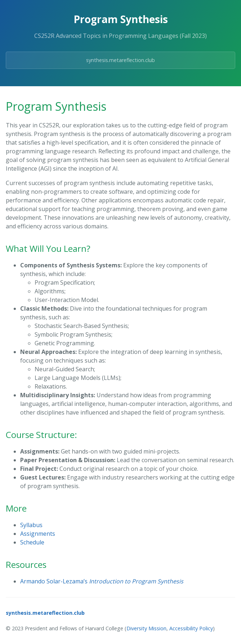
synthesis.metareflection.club (120, 60)
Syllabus (31, 525)
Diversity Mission (146, 628)
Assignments (38, 534)
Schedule (32, 542)
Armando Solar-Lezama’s (102, 581)
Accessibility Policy (191, 628)
